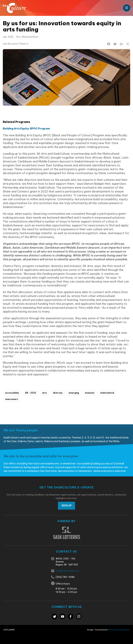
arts (44, 393)
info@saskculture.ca (67, 571)
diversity (58, 393)
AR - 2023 (31, 393)
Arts (18, 37)
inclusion (90, 393)
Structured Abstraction (119, 630)
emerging (74, 393)
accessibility (12, 393)
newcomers (12, 399)
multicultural (107, 393)
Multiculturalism (30, 37)
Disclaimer (9, 630)
